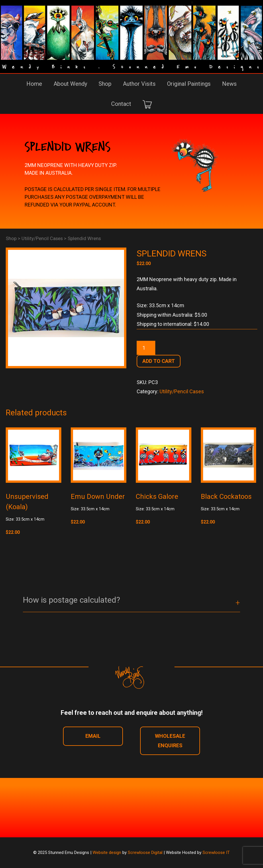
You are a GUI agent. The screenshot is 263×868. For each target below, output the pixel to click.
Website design (107, 853)
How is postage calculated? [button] (71, 600)
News (229, 84)
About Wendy (70, 84)
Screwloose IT (216, 853)
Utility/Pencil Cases (42, 239)
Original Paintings (189, 84)
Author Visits (139, 84)
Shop (105, 84)
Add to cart (159, 361)
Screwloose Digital (145, 853)
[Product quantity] (146, 348)
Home (34, 84)
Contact (121, 104)
